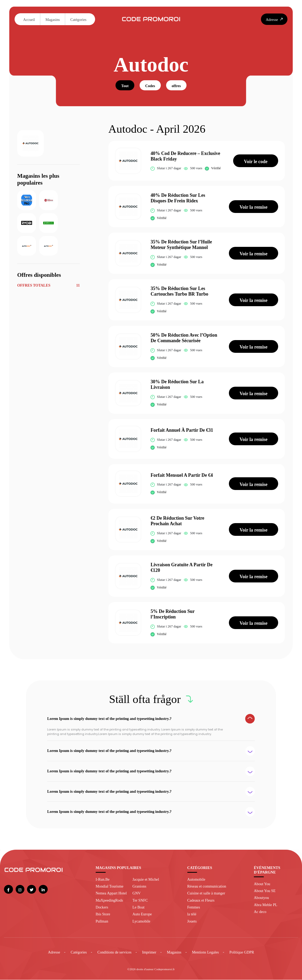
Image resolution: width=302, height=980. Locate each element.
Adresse (54, 952)
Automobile (196, 880)
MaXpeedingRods (109, 901)
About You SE (265, 891)
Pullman (102, 921)
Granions (139, 887)
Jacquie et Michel (146, 880)
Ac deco (260, 912)
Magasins (53, 20)
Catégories (79, 20)
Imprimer (149, 952)
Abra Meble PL (265, 905)
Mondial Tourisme (110, 887)
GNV (137, 894)
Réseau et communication (207, 887)
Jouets (192, 921)
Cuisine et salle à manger (206, 894)
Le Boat (138, 907)
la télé (192, 915)
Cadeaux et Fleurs (201, 901)
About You (262, 884)
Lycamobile (141, 921)
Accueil (29, 20)
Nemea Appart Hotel (111, 894)
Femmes (194, 907)
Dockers (102, 907)
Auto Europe (142, 915)
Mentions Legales (205, 952)
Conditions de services (115, 952)
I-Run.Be (103, 880)
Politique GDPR (242, 952)
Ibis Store (103, 915)
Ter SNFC (140, 901)
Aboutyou (261, 898)
